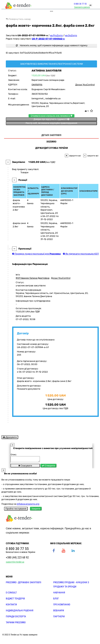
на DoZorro (71, 35)
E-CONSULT (11, 594)
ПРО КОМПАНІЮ (62, 606)
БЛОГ (56, 600)
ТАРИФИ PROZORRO (16, 623)
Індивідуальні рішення (20, 612)
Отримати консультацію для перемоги (51, 116)
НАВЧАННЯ (59, 594)
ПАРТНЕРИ (59, 617)
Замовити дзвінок (82, 7)
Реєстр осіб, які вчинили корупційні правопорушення (51, 123)
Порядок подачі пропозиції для (36, 254)
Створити (48, 467)
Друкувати (10, 437)
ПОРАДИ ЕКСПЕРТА (16, 617)
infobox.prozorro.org (28, 505)
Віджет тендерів (15, 600)
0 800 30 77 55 (80, 4)
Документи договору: (29, 386)
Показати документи (29, 389)
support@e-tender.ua (15, 563)
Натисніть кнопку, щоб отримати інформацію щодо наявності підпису (52, 45)
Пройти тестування (16, 510)
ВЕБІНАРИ (59, 612)
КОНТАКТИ (11, 606)
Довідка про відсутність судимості (51, 119)
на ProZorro (56, 35)
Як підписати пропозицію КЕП (81, 254)
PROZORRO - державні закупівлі (24, 583)
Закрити (36, 510)
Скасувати (25, 467)
